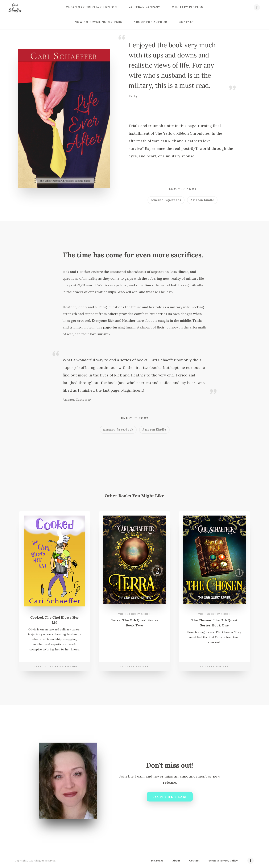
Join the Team (170, 797)
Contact (187, 22)
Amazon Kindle (202, 200)
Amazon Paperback (166, 200)
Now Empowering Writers (98, 22)
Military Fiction (187, 7)
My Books (157, 861)
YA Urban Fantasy (144, 7)
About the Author (150, 22)
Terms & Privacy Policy (223, 861)
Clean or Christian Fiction (91, 7)
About (176, 861)
